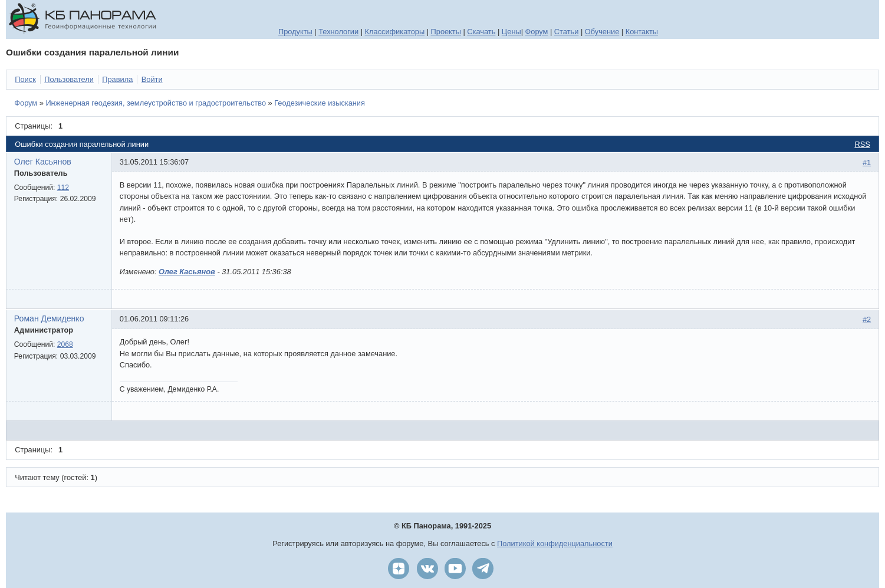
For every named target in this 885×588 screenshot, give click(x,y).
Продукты (295, 32)
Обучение (602, 32)
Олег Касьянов (43, 162)
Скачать (481, 32)
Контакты (642, 32)
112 (63, 188)
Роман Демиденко (49, 318)
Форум (537, 32)
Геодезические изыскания (320, 103)
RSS (862, 144)
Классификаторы (395, 32)
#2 (867, 319)
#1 (867, 162)
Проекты (446, 32)
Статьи (566, 32)
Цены (511, 32)
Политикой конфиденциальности (555, 543)
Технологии (338, 32)
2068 (65, 344)
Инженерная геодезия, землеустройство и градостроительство (156, 103)
